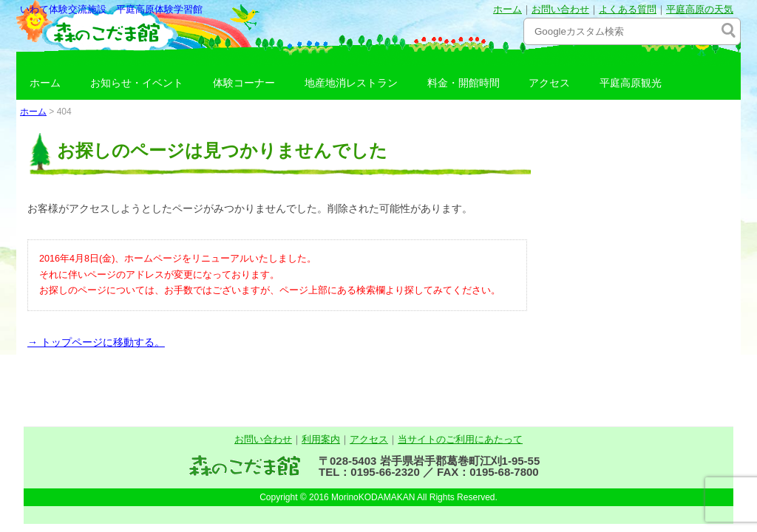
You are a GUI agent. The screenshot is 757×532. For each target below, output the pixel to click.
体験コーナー (244, 83)
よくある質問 (628, 9)
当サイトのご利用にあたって (460, 439)
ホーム (508, 9)
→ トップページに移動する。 (96, 342)
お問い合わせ (560, 9)
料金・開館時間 (464, 83)
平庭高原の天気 (700, 9)
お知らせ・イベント (137, 83)
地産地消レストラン (351, 83)
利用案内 (321, 439)
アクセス (549, 83)
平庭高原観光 (631, 83)
